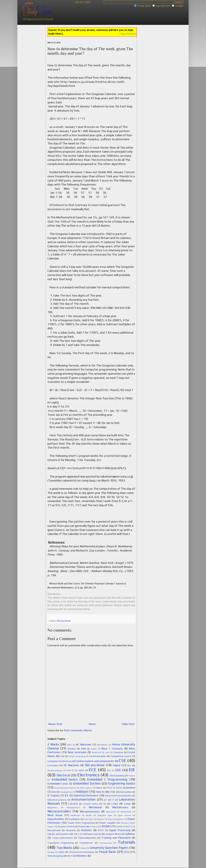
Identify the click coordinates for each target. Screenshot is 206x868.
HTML (112, 792)
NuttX (89, 815)
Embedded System (87, 783)
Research (71, 830)
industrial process (57, 800)
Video (61, 852)
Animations (102, 745)
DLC (129, 765)
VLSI (127, 852)
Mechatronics (120, 807)
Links (115, 804)
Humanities (126, 792)
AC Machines (84, 745)
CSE (122, 760)
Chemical (118, 752)
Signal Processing (120, 830)
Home (92, 724)
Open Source (124, 815)
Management (73, 807)
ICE (67, 795)
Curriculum (53, 765)
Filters (99, 788)
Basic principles (77, 752)
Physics (101, 819)
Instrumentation (84, 799)
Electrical (63, 775)
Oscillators (74, 819)
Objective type (105, 815)
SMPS (76, 834)
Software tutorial (92, 834)
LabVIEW (73, 804)
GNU (54, 792)
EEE (118, 770)
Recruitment (54, 830)
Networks (75, 815)
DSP (69, 770)
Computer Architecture (60, 761)
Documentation (55, 770)
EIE (132, 770)
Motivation (126, 812)
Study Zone (144, 6)
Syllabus (130, 834)
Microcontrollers (59, 811)
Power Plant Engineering (81, 823)
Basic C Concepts (112, 749)
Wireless (82, 856)
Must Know (55, 815)
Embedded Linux (58, 784)
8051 (70, 745)
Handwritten (66, 792)
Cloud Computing (77, 756)
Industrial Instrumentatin (118, 796)
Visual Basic (107, 852)
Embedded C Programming (107, 779)
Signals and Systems (59, 834)
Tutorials (126, 842)
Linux (127, 804)
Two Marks (64, 848)
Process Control (66, 826)
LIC (105, 804)
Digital (116, 765)
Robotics (86, 830)
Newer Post (55, 724)
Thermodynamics (87, 838)
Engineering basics (122, 783)
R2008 (106, 826)
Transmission (106, 843)
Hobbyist (82, 792)
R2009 (119, 827)
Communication (98, 756)
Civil (62, 756)
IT (113, 800)
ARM (83, 749)
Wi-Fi (70, 856)
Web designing (55, 856)
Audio (94, 749)
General (131, 788)
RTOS (101, 830)
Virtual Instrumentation (82, 852)
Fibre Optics (86, 788)
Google (179, 6)
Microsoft (111, 812)
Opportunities (56, 819)
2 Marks (53, 744)
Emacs (132, 776)
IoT (106, 800)
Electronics (88, 775)
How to (100, 792)
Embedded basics (65, 779)
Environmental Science (65, 788)
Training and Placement (116, 838)
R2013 (129, 827)
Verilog (51, 852)
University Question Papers (109, 848)
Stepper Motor (113, 834)
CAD (107, 752)
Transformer (86, 843)
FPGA (109, 788)
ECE (93, 770)
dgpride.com (163, 6)
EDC (109, 770)
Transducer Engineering (61, 843)
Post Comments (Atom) (78, 730)
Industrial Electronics (86, 795)
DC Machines (71, 765)
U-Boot (83, 848)
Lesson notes (91, 804)
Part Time (89, 819)
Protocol (94, 827)
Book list (96, 752)
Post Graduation (116, 819)
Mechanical (95, 807)
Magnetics (53, 807)
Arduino (71, 749)
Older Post (128, 724)
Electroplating (117, 776)
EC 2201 (80, 770)
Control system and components (95, 761)
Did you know (64, 621)
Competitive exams (121, 756)
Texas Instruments (62, 838)
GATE (119, 788)
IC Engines (54, 795)
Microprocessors (90, 811)
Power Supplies (108, 823)
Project (82, 826)
